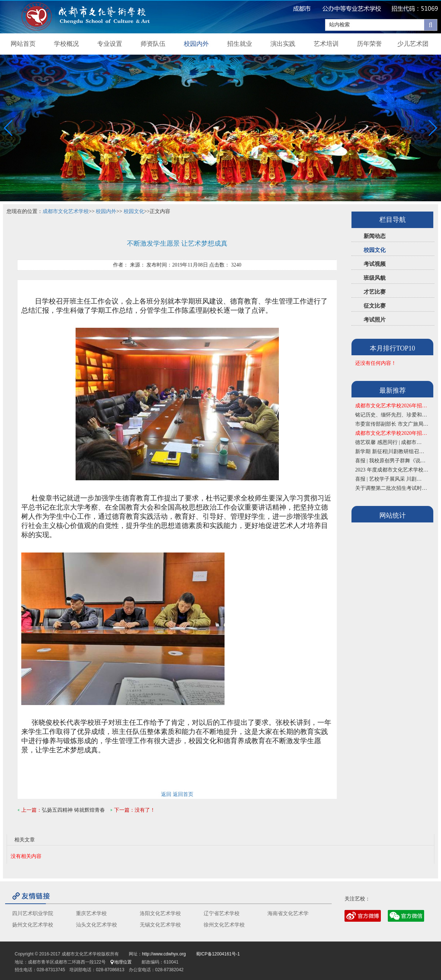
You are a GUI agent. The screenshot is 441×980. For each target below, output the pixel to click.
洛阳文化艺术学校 (160, 913)
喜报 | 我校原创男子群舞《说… (390, 461)
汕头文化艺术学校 (96, 925)
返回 (166, 794)
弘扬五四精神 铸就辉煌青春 (73, 810)
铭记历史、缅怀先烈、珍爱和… (391, 415)
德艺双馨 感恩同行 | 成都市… (388, 442)
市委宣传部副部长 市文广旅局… (392, 424)
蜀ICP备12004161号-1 (218, 954)
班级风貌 (375, 278)
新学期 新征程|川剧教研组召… (390, 452)
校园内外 (106, 211)
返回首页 (183, 794)
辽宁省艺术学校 (222, 913)
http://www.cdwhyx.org (164, 954)
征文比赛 (375, 306)
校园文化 (375, 250)
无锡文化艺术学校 (160, 925)
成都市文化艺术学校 (66, 211)
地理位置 (121, 962)
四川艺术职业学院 (33, 913)
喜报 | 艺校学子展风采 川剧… (388, 479)
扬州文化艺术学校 (33, 925)
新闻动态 (375, 236)
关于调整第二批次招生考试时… (391, 488)
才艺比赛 (375, 292)
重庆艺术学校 (91, 913)
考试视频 (375, 264)
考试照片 (375, 320)
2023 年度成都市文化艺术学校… (392, 470)
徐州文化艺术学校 (224, 925)
